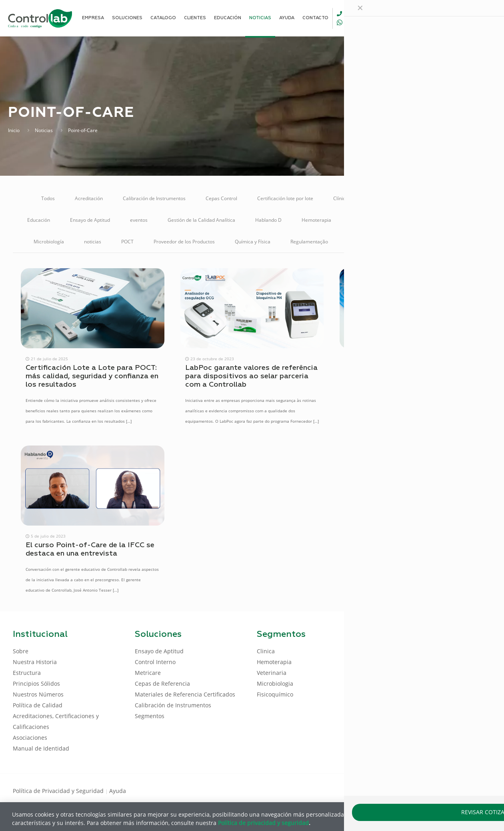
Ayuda (118, 791)
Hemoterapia (316, 220)
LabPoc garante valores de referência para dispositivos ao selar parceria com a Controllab (251, 376)
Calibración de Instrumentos (154, 198)
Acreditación (89, 198)
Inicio (14, 130)
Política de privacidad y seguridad (263, 822)
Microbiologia (275, 683)
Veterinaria (458, 242)
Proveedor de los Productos (184, 242)
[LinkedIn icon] (453, 790)
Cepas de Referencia (162, 683)
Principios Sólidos (36, 683)
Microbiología (49, 242)
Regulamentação (309, 242)
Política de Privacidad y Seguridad (59, 791)
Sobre (21, 651)
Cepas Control (221, 198)
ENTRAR (473, 18)
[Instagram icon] (478, 790)
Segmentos (150, 716)
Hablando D (268, 220)
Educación (39, 220)
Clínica (341, 198)
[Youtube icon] (465, 790)
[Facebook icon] (440, 790)
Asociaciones (30, 738)
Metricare (466, 220)
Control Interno (446, 198)
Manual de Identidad (41, 748)
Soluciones (414, 242)
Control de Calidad (389, 198)
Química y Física (253, 242)
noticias (93, 242)
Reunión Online (365, 242)
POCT (127, 242)
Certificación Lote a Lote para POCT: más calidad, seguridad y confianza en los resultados (92, 376)
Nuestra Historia (35, 662)
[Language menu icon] (438, 18)
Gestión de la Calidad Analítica (201, 220)
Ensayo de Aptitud (90, 220)
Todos (48, 198)
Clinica (266, 651)
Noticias (44, 130)
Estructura (27, 673)
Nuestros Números (38, 694)
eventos (139, 220)
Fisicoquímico (275, 694)
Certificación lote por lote (285, 198)
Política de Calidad (38, 705)
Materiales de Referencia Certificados (393, 220)
